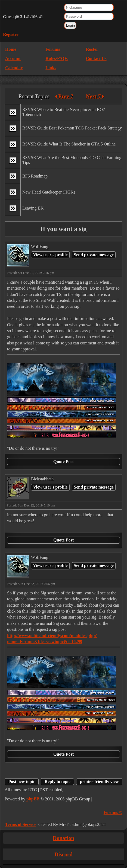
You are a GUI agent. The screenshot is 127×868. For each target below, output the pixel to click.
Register (11, 34)
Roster (92, 49)
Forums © (113, 812)
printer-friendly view (99, 782)
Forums (53, 49)
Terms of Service (21, 824)
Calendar (14, 68)
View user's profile (50, 255)
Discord (63, 854)
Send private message (94, 255)
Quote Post (63, 462)
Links (51, 68)
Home (11, 49)
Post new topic (22, 782)
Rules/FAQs (56, 58)
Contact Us (96, 58)
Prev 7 (64, 96)
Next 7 (95, 96)
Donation (63, 838)
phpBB (33, 799)
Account (13, 58)
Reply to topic (58, 782)
